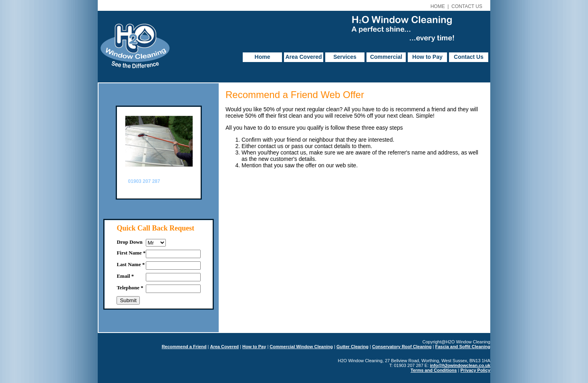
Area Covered (303, 57)
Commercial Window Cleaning (301, 347)
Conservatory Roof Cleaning (402, 347)
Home (263, 57)
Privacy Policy (475, 370)
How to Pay (427, 57)
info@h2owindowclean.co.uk (460, 365)
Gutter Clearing (352, 347)
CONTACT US (467, 6)
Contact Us (469, 57)
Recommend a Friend (184, 347)
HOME (438, 6)
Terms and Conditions (434, 370)
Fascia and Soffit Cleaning (463, 347)
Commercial (386, 57)
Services (345, 57)
